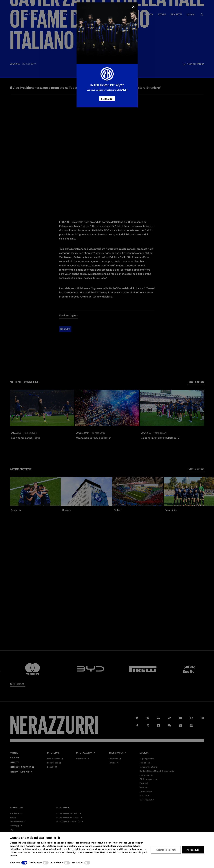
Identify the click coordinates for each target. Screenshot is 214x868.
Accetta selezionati (166, 850)
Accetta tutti (193, 850)
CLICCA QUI (107, 99)
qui (93, 849)
